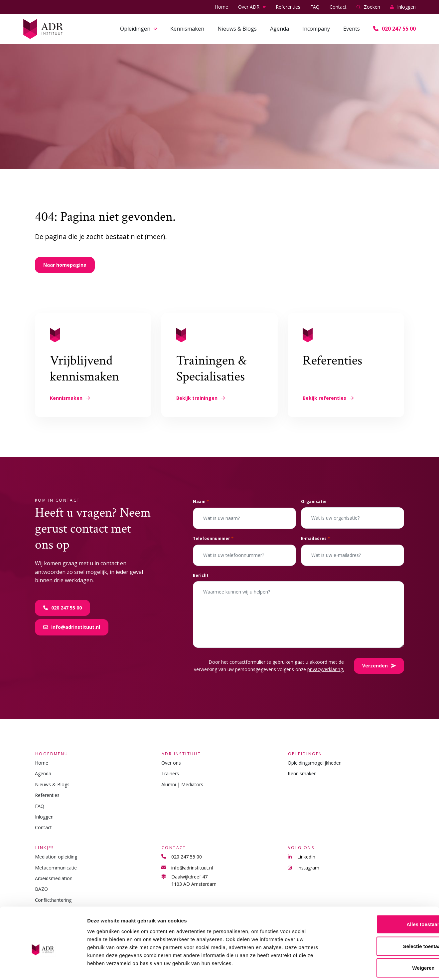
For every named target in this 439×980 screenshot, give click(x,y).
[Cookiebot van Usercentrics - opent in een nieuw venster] (43, 967)
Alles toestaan (383, 893)
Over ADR (249, 7)
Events (352, 29)
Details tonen (359, 967)
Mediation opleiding (56, 857)
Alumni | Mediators (182, 784)
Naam (201, 501)
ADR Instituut (181, 753)
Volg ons (301, 848)
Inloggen (403, 7)
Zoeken (368, 7)
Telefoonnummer (213, 538)
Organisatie (314, 501)
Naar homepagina (65, 265)
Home (221, 7)
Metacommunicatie (56, 868)
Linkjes (44, 848)
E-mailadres (315, 538)
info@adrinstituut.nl (72, 627)
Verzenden (379, 666)
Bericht (201, 575)
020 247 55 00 (394, 29)
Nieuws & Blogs (237, 29)
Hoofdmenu (52, 753)
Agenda (280, 29)
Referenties (288, 7)
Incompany (316, 29)
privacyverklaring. (326, 669)
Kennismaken (187, 29)
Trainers (170, 773)
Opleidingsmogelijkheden (315, 763)
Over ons (171, 763)
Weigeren (383, 936)
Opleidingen (135, 29)
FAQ (315, 7)
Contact (338, 7)
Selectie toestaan (384, 915)
